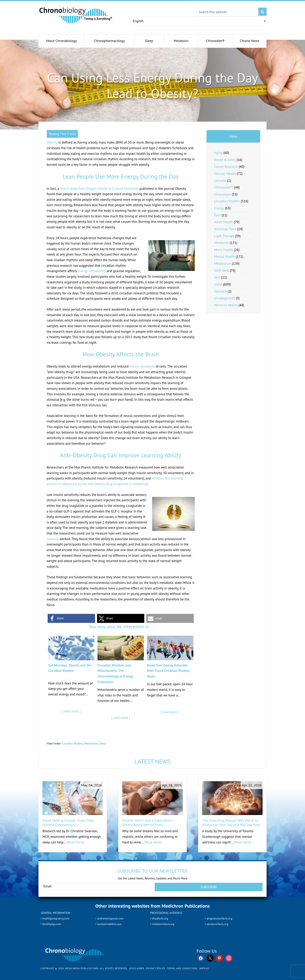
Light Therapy (224, 236)
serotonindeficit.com (110, 922)
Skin (217, 277)
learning (53, 539)
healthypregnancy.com (57, 917)
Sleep (103, 743)
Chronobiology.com (76, 15)
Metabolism (91, 743)
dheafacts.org (161, 917)
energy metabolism (92, 271)
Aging (218, 153)
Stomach (220, 291)
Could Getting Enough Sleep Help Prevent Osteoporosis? (68, 823)
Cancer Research (226, 167)
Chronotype (223, 194)
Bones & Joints (225, 160)
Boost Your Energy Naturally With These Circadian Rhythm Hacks (168, 671)
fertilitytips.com (52, 922)
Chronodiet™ (224, 187)
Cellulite (220, 181)
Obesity (52, 142)
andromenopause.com (111, 917)
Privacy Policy (156, 967)
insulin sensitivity (142, 366)
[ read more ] (71, 711)
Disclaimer (137, 967)
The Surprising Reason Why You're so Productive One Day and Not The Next (231, 823)
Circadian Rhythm (72, 743)
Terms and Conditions (182, 967)
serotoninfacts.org (218, 922)
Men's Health (224, 250)
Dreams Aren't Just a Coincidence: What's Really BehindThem (148, 823)
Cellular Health (225, 174)
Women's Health (226, 305)
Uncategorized (225, 298)
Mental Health (225, 257)
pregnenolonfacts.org (221, 917)
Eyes (217, 215)
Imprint (204, 967)
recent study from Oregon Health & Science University (99, 189)
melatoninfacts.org (164, 922)
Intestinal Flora (225, 229)
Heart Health (224, 222)
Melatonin (221, 243)
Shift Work (222, 271)
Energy (219, 208)
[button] (71, 618)
